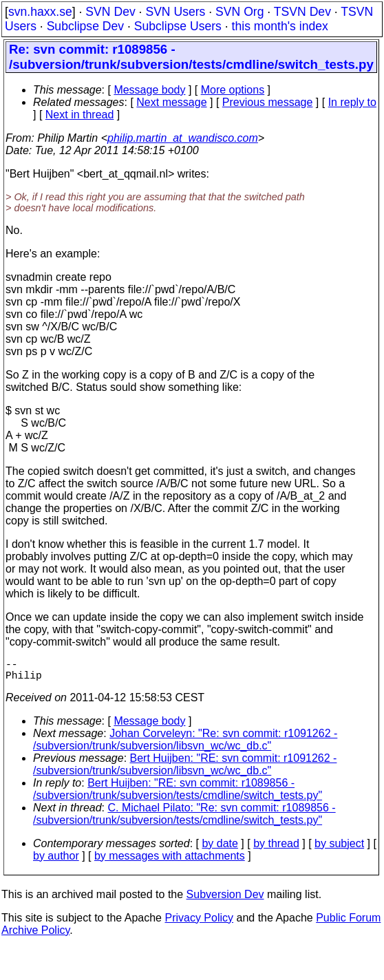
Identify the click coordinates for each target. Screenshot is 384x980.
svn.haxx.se (40, 12)
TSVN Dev (302, 12)
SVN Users (175, 12)
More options (233, 90)
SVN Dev (110, 12)
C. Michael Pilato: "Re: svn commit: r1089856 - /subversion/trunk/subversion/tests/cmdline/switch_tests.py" (184, 819)
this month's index (280, 26)
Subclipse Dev (85, 26)
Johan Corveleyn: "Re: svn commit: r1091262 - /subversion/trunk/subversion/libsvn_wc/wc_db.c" (185, 745)
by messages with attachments (170, 861)
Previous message (268, 102)
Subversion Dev (225, 900)
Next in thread (80, 115)
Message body (149, 90)
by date (220, 849)
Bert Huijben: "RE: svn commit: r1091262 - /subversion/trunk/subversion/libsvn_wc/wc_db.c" (185, 770)
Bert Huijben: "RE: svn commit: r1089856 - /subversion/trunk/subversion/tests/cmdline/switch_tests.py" (178, 795)
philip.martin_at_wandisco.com (183, 138)
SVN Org (239, 12)
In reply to (352, 102)
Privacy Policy (199, 923)
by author (56, 861)
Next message (171, 102)
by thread (276, 849)
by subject (339, 849)
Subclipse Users (178, 26)
